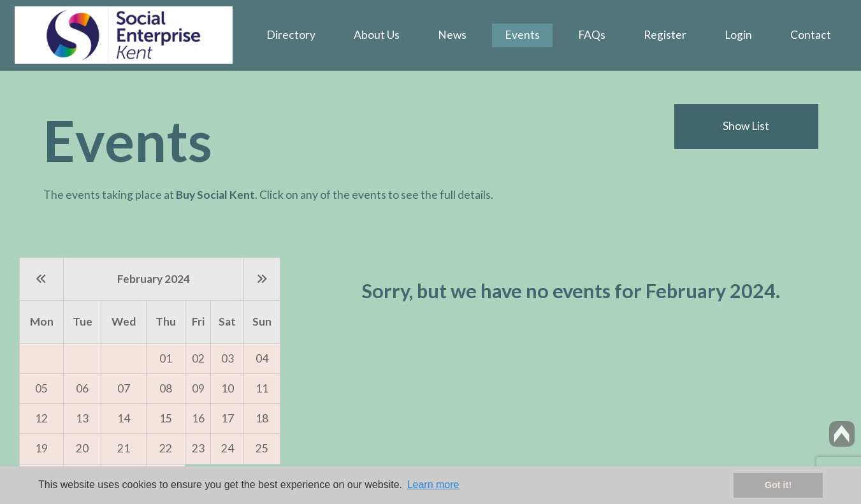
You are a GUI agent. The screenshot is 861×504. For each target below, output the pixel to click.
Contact (811, 35)
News (452, 35)
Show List (746, 126)
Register (665, 35)
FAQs (592, 35)
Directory (291, 35)
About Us (377, 35)
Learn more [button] (433, 485)
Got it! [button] (778, 485)
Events (522, 35)
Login (738, 35)
